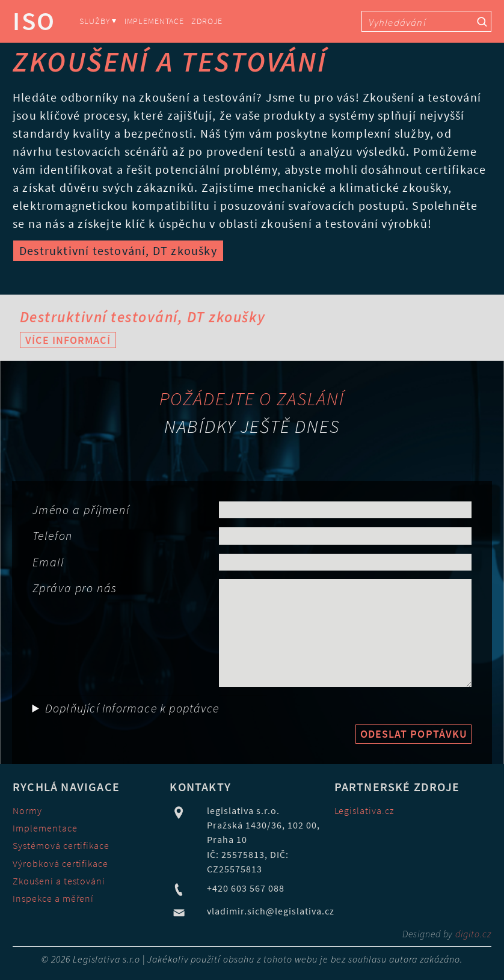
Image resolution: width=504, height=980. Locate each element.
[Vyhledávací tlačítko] (482, 21)
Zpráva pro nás (75, 588)
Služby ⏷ (98, 21)
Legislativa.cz (364, 810)
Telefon (53, 535)
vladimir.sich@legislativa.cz (270, 911)
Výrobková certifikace (60, 863)
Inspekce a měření (53, 898)
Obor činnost (35, 696)
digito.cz (473, 934)
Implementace (154, 21)
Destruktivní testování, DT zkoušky (118, 250)
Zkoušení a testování (59, 881)
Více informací (68, 340)
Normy (27, 810)
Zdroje (207, 21)
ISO (34, 21)
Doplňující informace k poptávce (132, 708)
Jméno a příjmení (81, 510)
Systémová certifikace (61, 845)
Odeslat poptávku (414, 734)
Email (49, 562)
